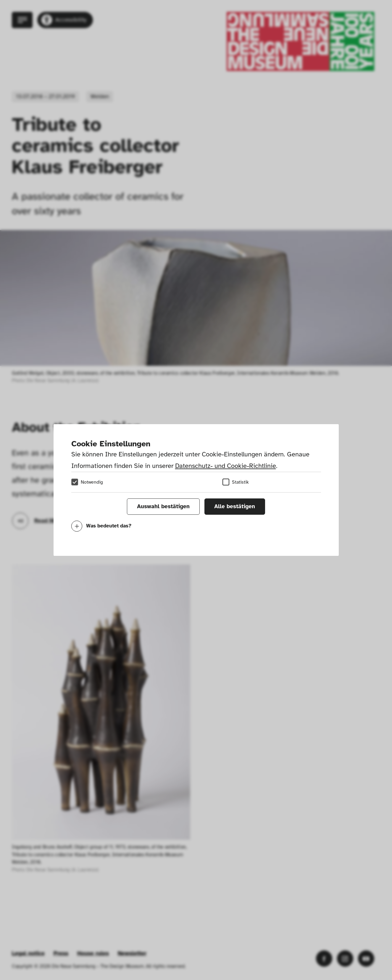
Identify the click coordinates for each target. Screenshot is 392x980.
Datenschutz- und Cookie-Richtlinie (226, 466)
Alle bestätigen (235, 506)
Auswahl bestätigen (163, 506)
